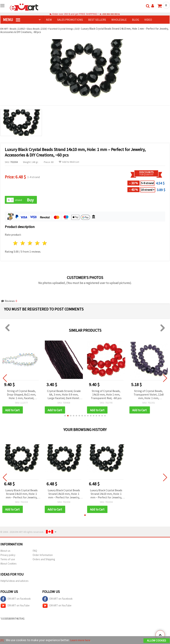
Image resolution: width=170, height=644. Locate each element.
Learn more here (82, 640)
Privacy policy (8, 556)
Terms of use (8, 560)
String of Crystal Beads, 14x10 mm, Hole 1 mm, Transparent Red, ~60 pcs (106, 395)
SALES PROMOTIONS (70, 20)
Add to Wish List (69, 162)
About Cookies (8, 564)
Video (148, 20)
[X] (2, 640)
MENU (12, 20)
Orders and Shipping (44, 560)
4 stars (37, 243)
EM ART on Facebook (16, 600)
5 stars (45, 243)
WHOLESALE (119, 20)
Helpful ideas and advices (14, 582)
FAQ (35, 551)
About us (5, 551)
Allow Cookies (157, 641)
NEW (49, 20)
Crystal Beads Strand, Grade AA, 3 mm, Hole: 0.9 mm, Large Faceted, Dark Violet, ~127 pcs (64, 395)
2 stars (23, 243)
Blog (136, 20)
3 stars (30, 243)
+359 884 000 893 (110, 14)
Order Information (43, 556)
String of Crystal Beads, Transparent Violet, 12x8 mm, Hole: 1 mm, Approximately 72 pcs (149, 395)
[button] (65, 416)
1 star (16, 243)
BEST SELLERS (97, 20)
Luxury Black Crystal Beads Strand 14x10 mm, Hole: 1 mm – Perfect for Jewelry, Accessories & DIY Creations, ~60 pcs (21, 495)
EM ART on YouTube (15, 606)
